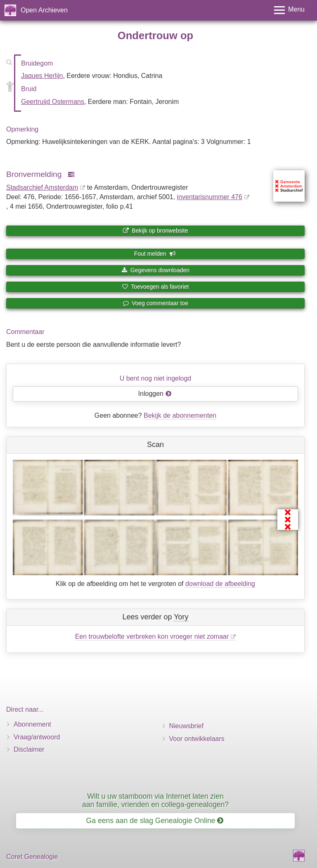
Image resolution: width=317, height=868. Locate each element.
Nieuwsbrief (187, 726)
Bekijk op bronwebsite (155, 231)
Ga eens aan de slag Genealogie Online (155, 821)
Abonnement (32, 724)
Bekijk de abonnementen (180, 415)
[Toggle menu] (289, 10)
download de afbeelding (220, 584)
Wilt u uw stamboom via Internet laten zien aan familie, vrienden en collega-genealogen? (155, 800)
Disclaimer (29, 749)
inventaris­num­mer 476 (210, 197)
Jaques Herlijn (42, 76)
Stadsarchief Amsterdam (42, 187)
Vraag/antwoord (37, 737)
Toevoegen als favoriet (156, 287)
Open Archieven (44, 10)
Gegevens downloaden (155, 270)
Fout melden (155, 254)
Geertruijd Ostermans (53, 102)
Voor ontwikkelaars (197, 739)
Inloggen (155, 394)
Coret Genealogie (32, 857)
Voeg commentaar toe (155, 303)
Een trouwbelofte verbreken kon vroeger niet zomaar (152, 636)
